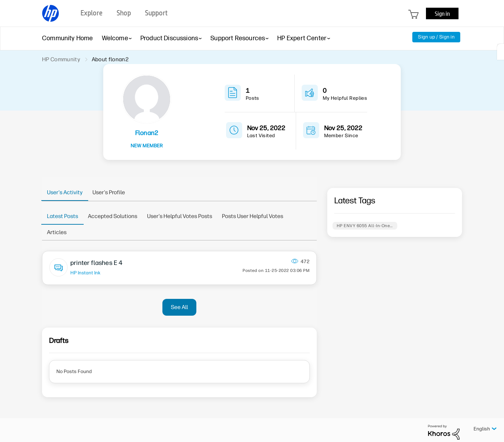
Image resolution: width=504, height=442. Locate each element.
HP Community (61, 59)
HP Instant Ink (85, 273)
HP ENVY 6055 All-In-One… (365, 226)
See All (179, 307)
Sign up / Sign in (436, 37)
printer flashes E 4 (96, 263)
